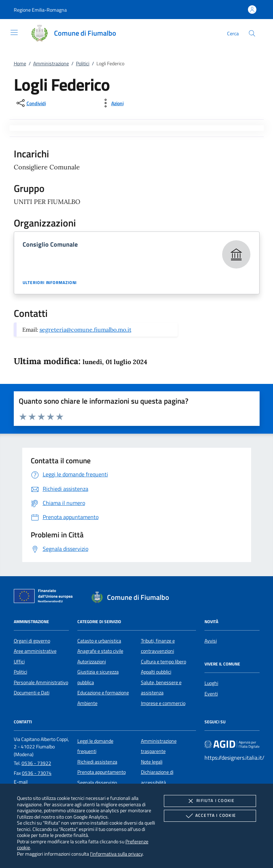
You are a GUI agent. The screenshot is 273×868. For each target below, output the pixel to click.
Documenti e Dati (32, 693)
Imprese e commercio (163, 703)
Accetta (210, 816)
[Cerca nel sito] (252, 33)
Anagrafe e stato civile (100, 651)
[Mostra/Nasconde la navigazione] (14, 32)
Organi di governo (32, 641)
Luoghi (211, 683)
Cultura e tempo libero (164, 662)
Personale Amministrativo (41, 682)
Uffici (19, 662)
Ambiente (87, 703)
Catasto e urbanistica (99, 641)
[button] (40, 10)
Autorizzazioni (92, 662)
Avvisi (211, 641)
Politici (83, 64)
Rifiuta (210, 801)
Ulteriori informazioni (50, 283)
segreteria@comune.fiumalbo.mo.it (85, 330)
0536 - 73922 (36, 763)
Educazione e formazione (103, 693)
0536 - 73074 (37, 773)
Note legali (152, 762)
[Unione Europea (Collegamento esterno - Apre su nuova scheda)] (45, 597)
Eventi (211, 694)
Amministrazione (51, 64)
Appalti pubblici (156, 672)
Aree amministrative (35, 651)
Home (20, 64)
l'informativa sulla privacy (116, 854)
